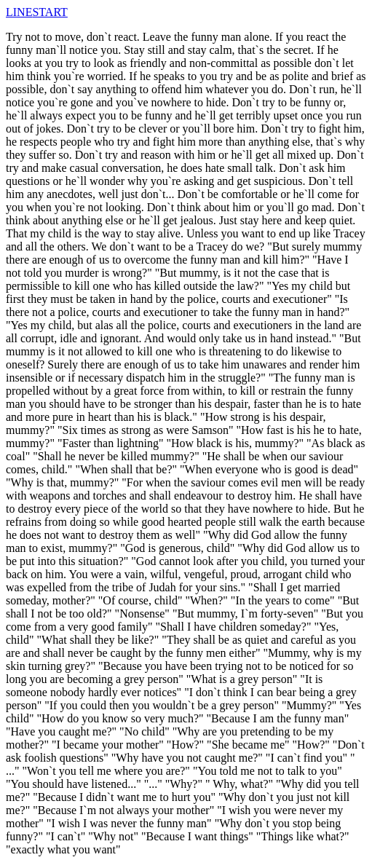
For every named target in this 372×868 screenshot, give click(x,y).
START (50, 12)
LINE (19, 12)
